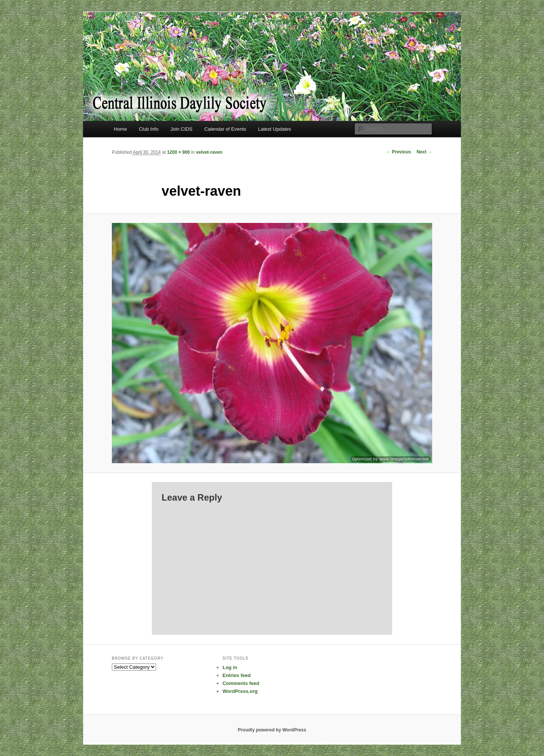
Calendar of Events (225, 129)
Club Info (148, 129)
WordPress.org (240, 691)
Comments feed (241, 683)
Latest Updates (274, 129)
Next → (424, 152)
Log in (230, 667)
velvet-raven (209, 152)
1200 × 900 (178, 152)
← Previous (399, 152)
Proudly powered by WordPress (272, 730)
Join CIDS (182, 129)
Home (120, 129)
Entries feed (236, 675)
